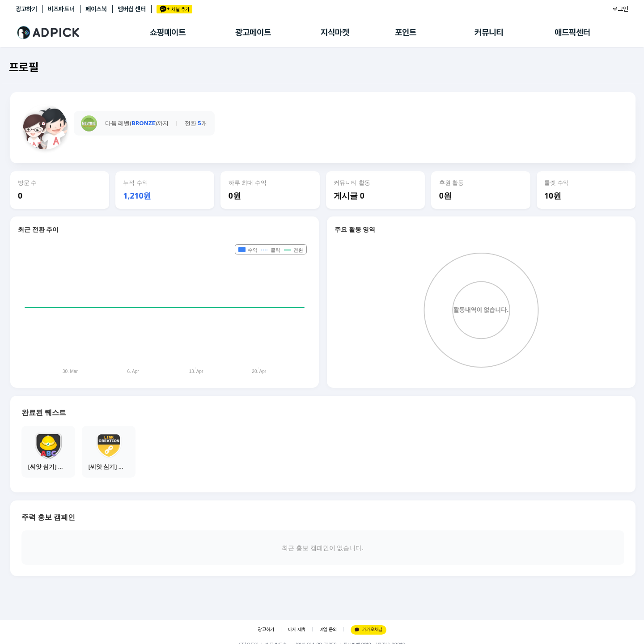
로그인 (620, 9)
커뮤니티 (489, 32)
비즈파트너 (61, 9)
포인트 (406, 32)
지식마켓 (335, 32)
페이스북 (96, 9)
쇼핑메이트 (168, 32)
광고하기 (26, 9)
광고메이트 (253, 32)
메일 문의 (328, 629)
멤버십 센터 (132, 9)
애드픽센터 (572, 32)
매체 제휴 (297, 629)
